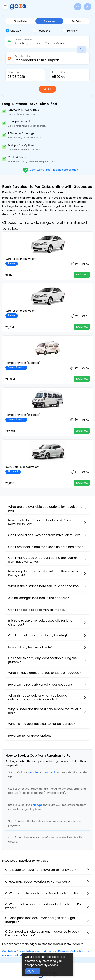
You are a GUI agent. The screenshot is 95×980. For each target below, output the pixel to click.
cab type (37, 805)
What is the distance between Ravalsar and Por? (44, 586)
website (33, 772)
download (48, 772)
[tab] (19, 31)
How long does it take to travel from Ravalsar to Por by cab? (43, 573)
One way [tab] (13, 31)
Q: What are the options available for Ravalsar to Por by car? (44, 906)
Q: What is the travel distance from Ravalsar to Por (42, 893)
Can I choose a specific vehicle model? (37, 610)
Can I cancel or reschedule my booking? (38, 635)
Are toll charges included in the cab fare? (39, 598)
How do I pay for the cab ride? (30, 647)
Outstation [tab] (49, 21)
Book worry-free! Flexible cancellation (50, 170)
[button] (5, 7)
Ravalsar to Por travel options (30, 736)
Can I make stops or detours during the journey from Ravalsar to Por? (43, 560)
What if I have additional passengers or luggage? (44, 673)
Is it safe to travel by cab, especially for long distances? (40, 623)
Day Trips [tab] (76, 21)
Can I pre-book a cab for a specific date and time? (46, 547)
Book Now (82, 275)
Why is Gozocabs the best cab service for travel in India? (45, 711)
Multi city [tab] (70, 31)
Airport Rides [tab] (20, 21)
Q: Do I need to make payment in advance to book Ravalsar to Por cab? (42, 933)
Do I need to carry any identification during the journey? (43, 660)
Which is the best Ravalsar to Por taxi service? (42, 724)
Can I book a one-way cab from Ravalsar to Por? (44, 535)
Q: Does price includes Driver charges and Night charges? (40, 920)
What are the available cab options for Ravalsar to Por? (45, 509)
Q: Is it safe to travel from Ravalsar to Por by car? (41, 870)
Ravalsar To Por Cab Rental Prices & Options (40, 685)
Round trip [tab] (42, 31)
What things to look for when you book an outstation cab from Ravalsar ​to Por (39, 697)
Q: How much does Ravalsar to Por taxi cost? (38, 882)
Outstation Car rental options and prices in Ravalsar (36, 951)
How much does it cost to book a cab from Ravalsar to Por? (39, 522)
